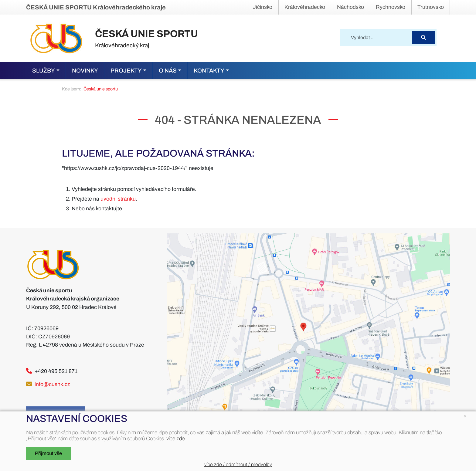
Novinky (85, 71)
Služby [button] (44, 71)
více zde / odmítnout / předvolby (238, 464)
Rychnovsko (391, 7)
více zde (175, 439)
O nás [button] (168, 71)
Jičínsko (263, 7)
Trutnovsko (431, 7)
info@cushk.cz (52, 384)
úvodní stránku (118, 199)
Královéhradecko (305, 7)
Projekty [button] (126, 71)
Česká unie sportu (101, 89)
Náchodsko (350, 7)
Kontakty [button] (209, 71)
